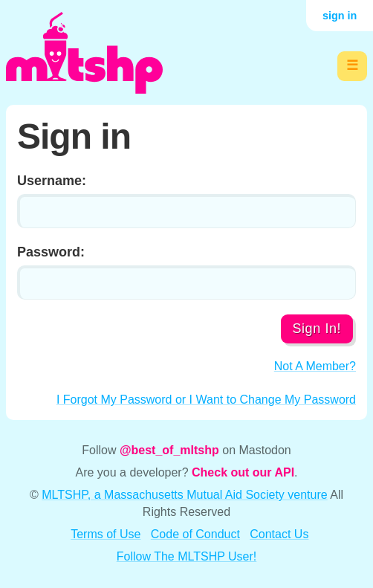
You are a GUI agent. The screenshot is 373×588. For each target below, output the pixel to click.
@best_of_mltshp (169, 450)
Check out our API (243, 472)
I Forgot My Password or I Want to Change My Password (206, 400)
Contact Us (279, 534)
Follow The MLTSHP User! (187, 556)
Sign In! (317, 329)
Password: (51, 252)
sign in (340, 16)
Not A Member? (315, 366)
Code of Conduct (195, 534)
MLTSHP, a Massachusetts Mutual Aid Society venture (184, 495)
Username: (52, 181)
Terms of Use (106, 534)
